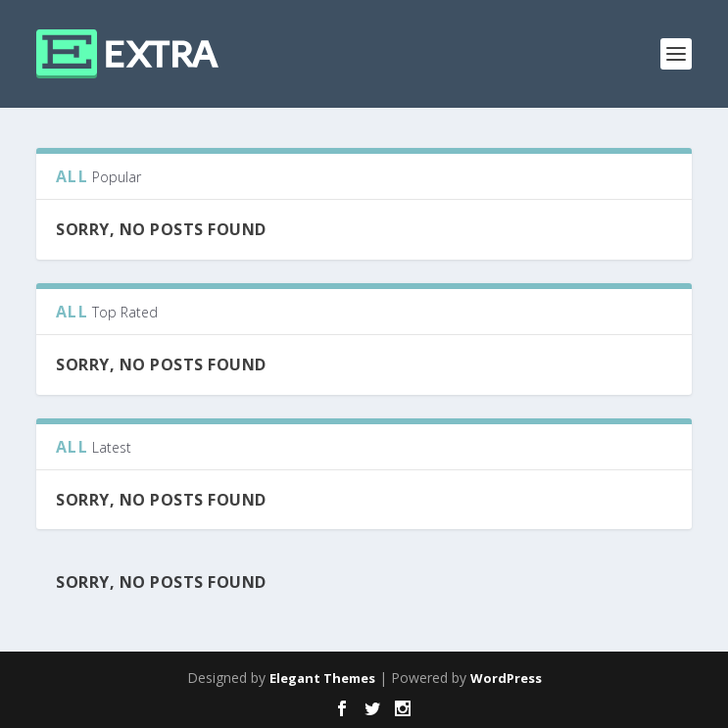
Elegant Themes (322, 678)
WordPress (506, 678)
